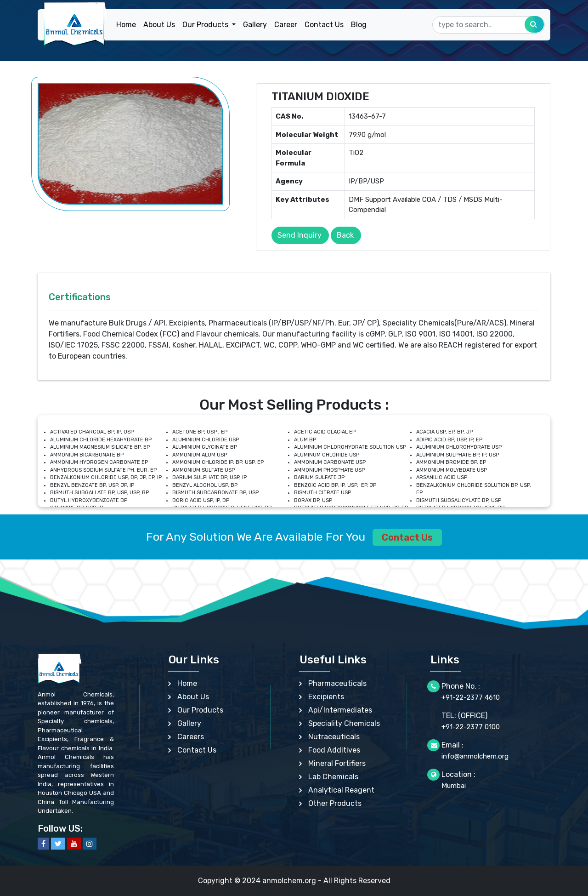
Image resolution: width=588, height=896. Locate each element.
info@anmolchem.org (475, 756)
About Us (159, 25)
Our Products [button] (206, 25)
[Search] (489, 25)
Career (286, 25)
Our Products (200, 710)
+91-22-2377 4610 (471, 697)
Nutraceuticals (334, 737)
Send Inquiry (300, 235)
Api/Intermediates (340, 710)
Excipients (326, 697)
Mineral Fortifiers (337, 763)
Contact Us (324, 25)
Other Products (335, 803)
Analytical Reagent (341, 790)
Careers (191, 737)
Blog (359, 25)
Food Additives (334, 750)
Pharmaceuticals (337, 683)
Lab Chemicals (333, 777)
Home (126, 25)
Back (345, 235)
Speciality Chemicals (344, 723)
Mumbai (454, 786)
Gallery (255, 25)
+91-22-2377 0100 (471, 727)
